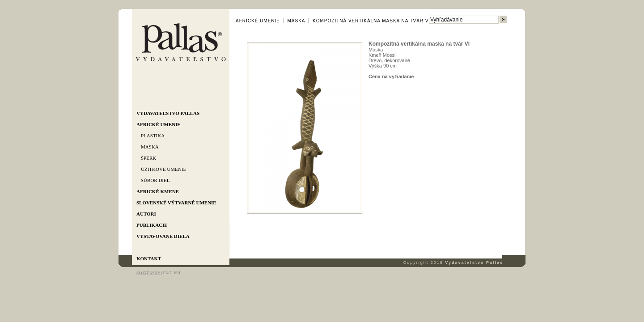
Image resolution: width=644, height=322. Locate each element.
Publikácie (152, 225)
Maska (150, 147)
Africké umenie (159, 124)
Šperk (148, 158)
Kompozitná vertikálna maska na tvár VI (371, 21)
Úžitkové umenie (163, 169)
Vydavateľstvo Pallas (168, 113)
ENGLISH (172, 273)
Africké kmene (158, 191)
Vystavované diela (163, 236)
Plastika (153, 136)
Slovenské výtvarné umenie (176, 203)
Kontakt (149, 258)
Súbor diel (155, 180)
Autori (146, 214)
